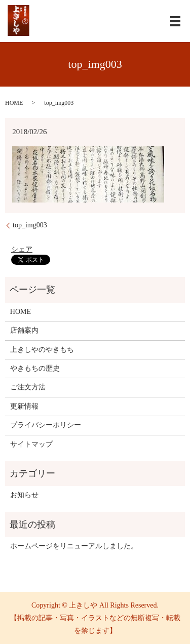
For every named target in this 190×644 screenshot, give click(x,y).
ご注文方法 (28, 387)
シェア (22, 249)
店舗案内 (24, 330)
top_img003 (30, 225)
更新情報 (24, 406)
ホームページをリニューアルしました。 (74, 546)
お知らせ (24, 495)
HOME (14, 103)
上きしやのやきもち (42, 350)
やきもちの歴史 (35, 368)
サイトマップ (31, 444)
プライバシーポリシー (46, 425)
